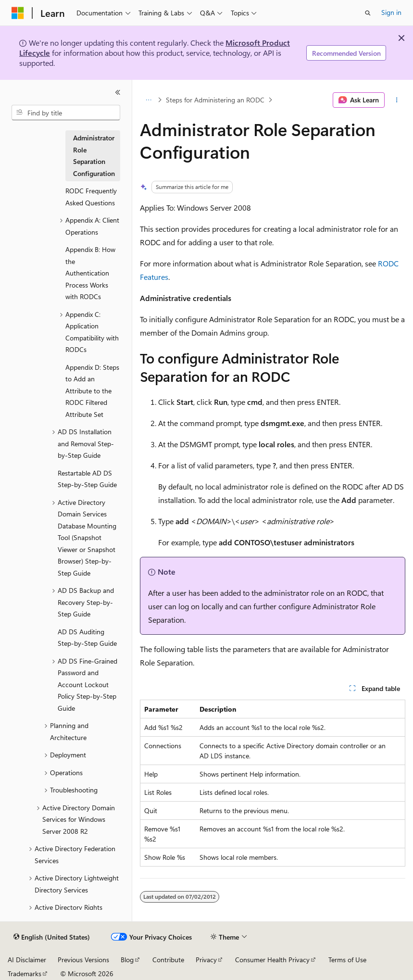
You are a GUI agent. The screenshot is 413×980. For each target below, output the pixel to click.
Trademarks (25, 974)
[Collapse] (118, 92)
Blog (127, 960)
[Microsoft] (18, 13)
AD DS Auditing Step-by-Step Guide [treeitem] (87, 638)
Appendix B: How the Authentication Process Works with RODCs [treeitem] (90, 273)
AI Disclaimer (27, 960)
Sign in (391, 12)
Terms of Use (347, 960)
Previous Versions (83, 960)
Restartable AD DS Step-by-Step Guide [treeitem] (87, 479)
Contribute (168, 960)
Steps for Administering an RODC (215, 100)
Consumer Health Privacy (272, 960)
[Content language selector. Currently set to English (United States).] (52, 937)
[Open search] (368, 13)
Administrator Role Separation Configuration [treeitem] (94, 156)
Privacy (206, 960)
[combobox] (66, 113)
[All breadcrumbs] (148, 100)
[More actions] (397, 100)
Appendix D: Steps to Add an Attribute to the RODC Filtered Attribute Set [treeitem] (92, 391)
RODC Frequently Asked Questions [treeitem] (91, 197)
